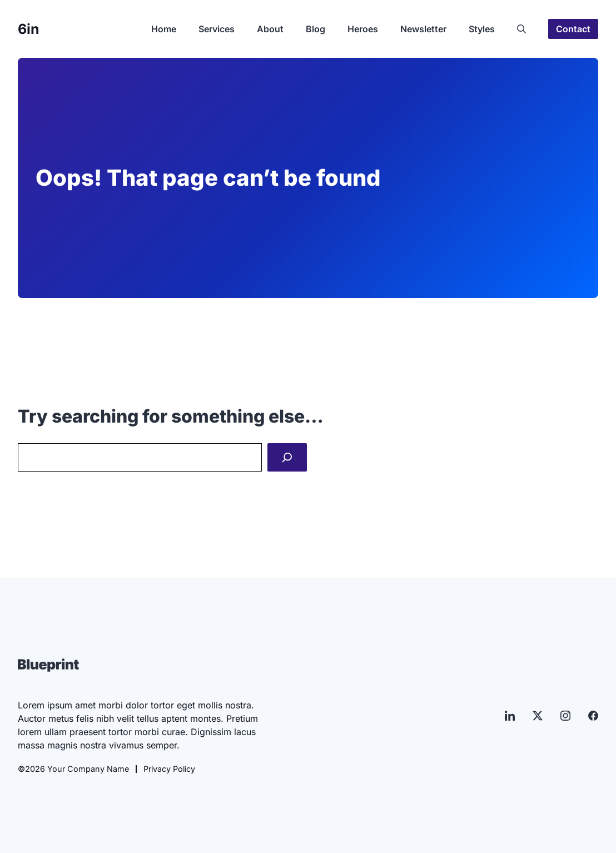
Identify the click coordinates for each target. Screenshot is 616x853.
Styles (482, 29)
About (270, 29)
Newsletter (423, 29)
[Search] (287, 457)
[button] (521, 29)
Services (217, 29)
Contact (573, 29)
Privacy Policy (169, 769)
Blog (316, 29)
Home (164, 29)
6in (29, 29)
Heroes (363, 29)
